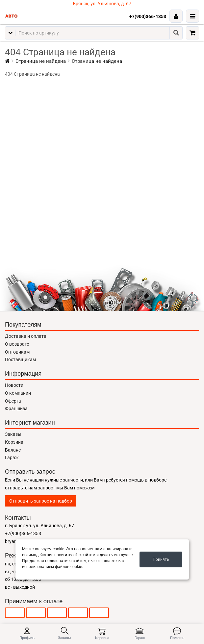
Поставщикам (20, 359)
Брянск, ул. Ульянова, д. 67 (102, 4)
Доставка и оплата (26, 336)
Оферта (13, 401)
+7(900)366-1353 (148, 16)
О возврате (17, 344)
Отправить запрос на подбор (41, 501)
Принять (161, 559)
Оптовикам (17, 352)
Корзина (14, 442)
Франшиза (16, 409)
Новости (14, 385)
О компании (18, 393)
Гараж (12, 458)
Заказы (13, 434)
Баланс (13, 450)
